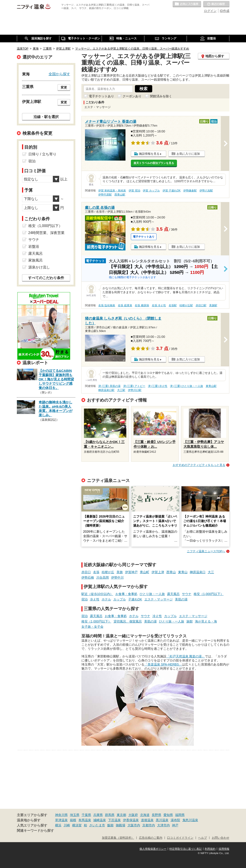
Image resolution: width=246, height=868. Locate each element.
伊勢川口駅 (135, 390)
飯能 (110, 825)
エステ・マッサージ (159, 599)
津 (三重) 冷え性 (158, 386)
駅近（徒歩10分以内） (97, 594)
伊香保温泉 (131, 820)
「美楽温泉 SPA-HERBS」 (163, 664)
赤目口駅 (201, 305)
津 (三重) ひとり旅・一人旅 (187, 386)
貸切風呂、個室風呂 (128, 621)
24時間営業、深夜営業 (47, 233)
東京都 (121, 815)
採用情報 (224, 849)
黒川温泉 (162, 820)
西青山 (171, 572)
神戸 (175, 825)
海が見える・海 (206, 621)
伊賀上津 (158, 572)
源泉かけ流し (39, 267)
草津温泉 (61, 820)
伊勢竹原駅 (105, 195)
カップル (120, 599)
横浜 (58, 825)
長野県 (157, 815)
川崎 (67, 825)
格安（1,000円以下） (209, 594)
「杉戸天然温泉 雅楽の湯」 (186, 656)
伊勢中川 (117, 577)
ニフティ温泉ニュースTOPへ (206, 551)
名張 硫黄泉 (125, 305)
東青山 (183, 572)
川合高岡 (103, 577)
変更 (64, 87)
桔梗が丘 (108, 572)
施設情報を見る (149, 154)
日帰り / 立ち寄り (42, 154)
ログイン (210, 11)
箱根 (73, 820)
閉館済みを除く (161, 96)
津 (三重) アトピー (134, 386)
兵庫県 (98, 815)
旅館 (190, 621)
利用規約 (210, 849)
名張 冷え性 (159, 305)
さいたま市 (97, 825)
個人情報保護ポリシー (153, 849)
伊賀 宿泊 (134, 191)
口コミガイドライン (180, 838)
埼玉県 (75, 815)
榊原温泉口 (198, 572)
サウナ (187, 594)
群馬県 (110, 815)
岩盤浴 (34, 247)
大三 (211, 572)
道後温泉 (147, 820)
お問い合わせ (221, 838)
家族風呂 (36, 260)
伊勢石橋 (88, 577)
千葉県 (86, 815)
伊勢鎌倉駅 (190, 191)
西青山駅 (120, 195)
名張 (96, 572)
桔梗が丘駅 (186, 305)
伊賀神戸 (131, 572)
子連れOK (135, 599)
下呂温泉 (114, 820)
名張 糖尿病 (142, 305)
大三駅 (121, 390)
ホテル (106, 599)
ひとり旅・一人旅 (152, 594)
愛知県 (168, 815)
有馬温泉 (85, 820)
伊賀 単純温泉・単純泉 (112, 191)
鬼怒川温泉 (190, 820)
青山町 (145, 572)
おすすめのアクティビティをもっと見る (199, 465)
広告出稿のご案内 (151, 838)
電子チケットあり (101, 96)
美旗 (120, 572)
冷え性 (95, 599)
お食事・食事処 (126, 594)
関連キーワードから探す (35, 831)
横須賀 (77, 825)
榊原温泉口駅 (106, 390)
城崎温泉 (100, 820)
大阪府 (133, 815)
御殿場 (121, 825)
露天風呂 (173, 594)
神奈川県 (61, 815)
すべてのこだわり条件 (46, 278)
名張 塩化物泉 (107, 305)
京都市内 (149, 825)
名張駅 (173, 305)
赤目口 (86, 572)
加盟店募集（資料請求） (118, 838)
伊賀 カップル (151, 191)
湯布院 (175, 820)
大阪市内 (134, 825)
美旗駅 (213, 305)
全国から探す (59, 74)
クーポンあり (132, 96)
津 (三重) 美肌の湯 (109, 386)
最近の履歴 (216, 4)
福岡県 (180, 815)
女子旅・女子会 (92, 627)
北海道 (145, 815)
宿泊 (85, 599)
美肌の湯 (181, 599)
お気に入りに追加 (188, 154)
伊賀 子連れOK (172, 191)
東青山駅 (211, 386)
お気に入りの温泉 (187, 4)
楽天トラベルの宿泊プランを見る (154, 163)
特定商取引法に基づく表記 (186, 849)
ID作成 (225, 11)
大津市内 (163, 825)
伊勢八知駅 (206, 191)
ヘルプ (202, 838)
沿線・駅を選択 (46, 117)
